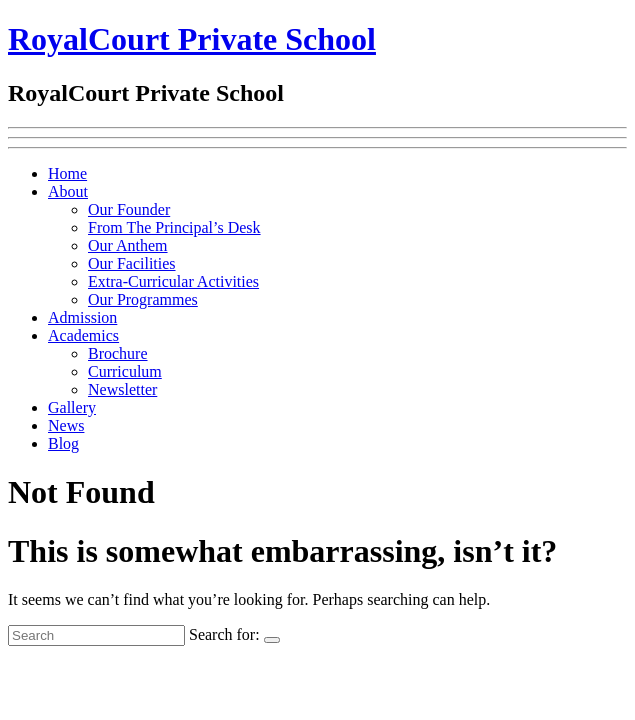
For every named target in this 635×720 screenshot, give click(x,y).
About (68, 191)
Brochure (118, 353)
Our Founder (129, 209)
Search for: (224, 634)
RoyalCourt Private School (192, 39)
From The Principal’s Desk (174, 227)
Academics (83, 335)
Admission (82, 317)
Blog (63, 443)
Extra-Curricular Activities (173, 281)
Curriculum (125, 371)
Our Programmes (143, 299)
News (66, 425)
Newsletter (122, 389)
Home (67, 173)
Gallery (72, 407)
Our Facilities (132, 263)
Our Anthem (128, 245)
